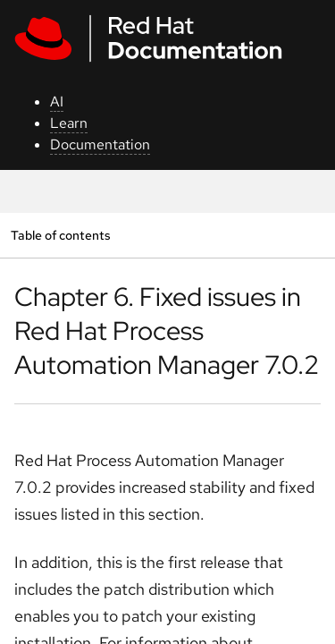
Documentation (100, 144)
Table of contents (60, 235)
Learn (69, 123)
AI (57, 102)
